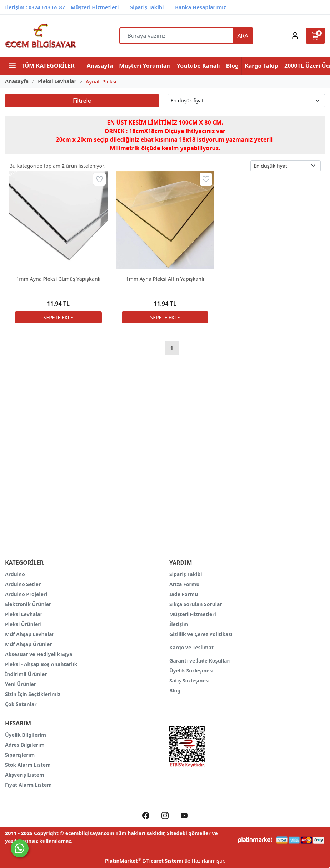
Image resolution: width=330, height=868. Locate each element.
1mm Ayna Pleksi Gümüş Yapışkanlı (58, 279)
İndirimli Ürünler (26, 674)
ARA (242, 36)
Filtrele (82, 101)
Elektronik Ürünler (28, 604)
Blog (175, 691)
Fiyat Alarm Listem (28, 785)
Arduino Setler (23, 584)
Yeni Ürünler (21, 684)
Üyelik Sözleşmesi (191, 671)
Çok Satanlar (21, 704)
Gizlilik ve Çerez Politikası (201, 634)
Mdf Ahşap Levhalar (30, 634)
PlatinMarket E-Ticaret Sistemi (144, 861)
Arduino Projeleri (26, 594)
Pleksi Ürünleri (23, 624)
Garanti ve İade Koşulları (200, 661)
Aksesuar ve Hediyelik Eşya (39, 654)
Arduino (15, 574)
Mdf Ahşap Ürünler (29, 644)
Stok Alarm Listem (28, 765)
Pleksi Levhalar (24, 614)
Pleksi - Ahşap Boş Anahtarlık (41, 664)
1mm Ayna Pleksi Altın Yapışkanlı (165, 279)
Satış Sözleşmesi (189, 681)
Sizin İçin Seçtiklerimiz (33, 694)
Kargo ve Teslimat (191, 647)
